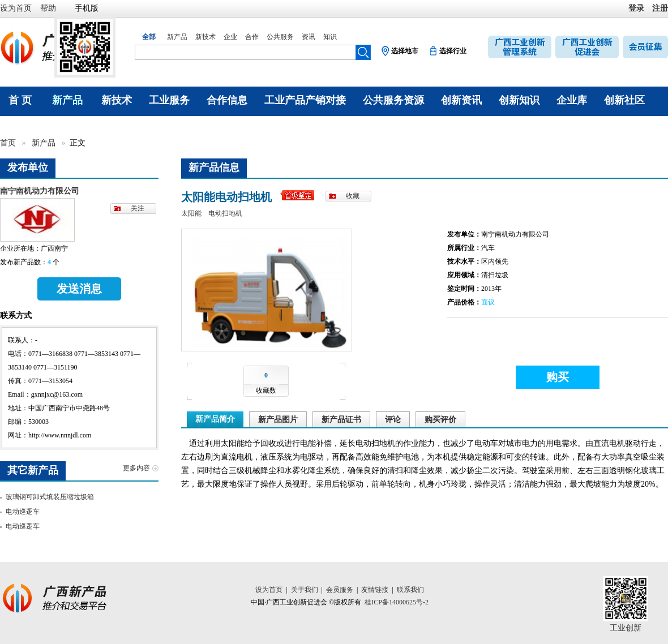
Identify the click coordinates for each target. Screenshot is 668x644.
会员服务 (340, 590)
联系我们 (410, 590)
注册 (660, 8)
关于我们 (305, 590)
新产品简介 (215, 419)
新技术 (205, 37)
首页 (9, 143)
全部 (149, 37)
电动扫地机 (225, 213)
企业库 (572, 100)
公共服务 (280, 37)
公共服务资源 (393, 100)
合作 (252, 37)
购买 (558, 377)
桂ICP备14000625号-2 (397, 602)
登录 (636, 8)
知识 (330, 37)
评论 (393, 420)
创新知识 (519, 100)
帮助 (48, 8)
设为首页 (16, 8)
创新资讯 (461, 100)
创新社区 (624, 100)
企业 (230, 37)
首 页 (20, 100)
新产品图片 (278, 420)
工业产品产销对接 (305, 100)
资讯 (309, 37)
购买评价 (440, 420)
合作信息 (227, 100)
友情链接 (375, 590)
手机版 (87, 8)
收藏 (353, 196)
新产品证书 (341, 420)
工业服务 (169, 100)
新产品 (177, 37)
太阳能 (191, 213)
